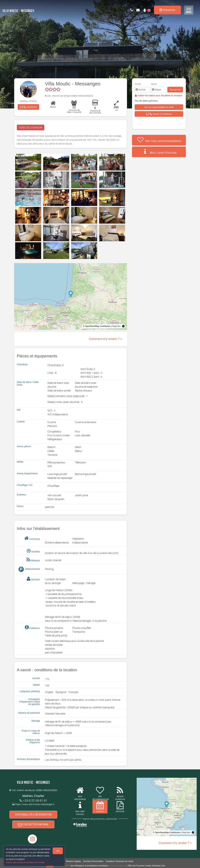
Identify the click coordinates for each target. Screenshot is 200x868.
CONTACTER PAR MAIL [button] (33, 824)
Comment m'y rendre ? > (105, 339)
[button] (28, 107)
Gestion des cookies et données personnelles (25, 862)
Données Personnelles (93, 861)
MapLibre (116, 326)
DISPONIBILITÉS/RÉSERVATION (33, 815)
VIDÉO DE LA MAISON (31, 127)
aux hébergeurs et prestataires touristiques (89, 866)
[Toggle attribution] (123, 326)
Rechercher (175, 90)
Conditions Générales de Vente (119, 861)
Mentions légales (73, 861)
